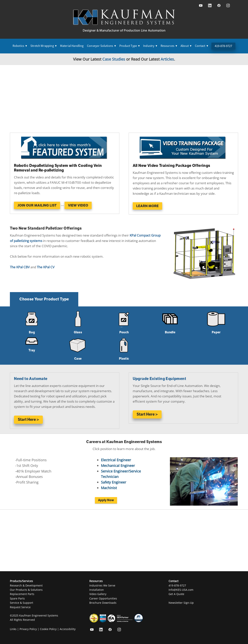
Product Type (130, 46)
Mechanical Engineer (118, 466)
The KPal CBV (20, 267)
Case (78, 359)
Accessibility (68, 629)
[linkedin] (210, 6)
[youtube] (201, 6)
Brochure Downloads (103, 603)
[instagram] (228, 6)
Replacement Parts (22, 594)
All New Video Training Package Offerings (171, 166)
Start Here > (28, 420)
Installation (97, 590)
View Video (78, 205)
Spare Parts (17, 598)
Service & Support (22, 603)
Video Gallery (98, 594)
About (186, 46)
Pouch (124, 332)
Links (13, 629)
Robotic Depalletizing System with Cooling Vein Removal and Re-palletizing (58, 168)
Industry (150, 46)
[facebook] (219, 6)
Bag (32, 332)
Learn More (147, 206)
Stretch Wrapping (43, 46)
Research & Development (26, 585)
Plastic (124, 359)
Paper (216, 332)
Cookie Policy (48, 629)
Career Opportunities (103, 598)
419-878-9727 (223, 46)
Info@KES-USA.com (181, 590)
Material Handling (72, 46)
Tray (32, 350)
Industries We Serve (102, 585)
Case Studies (114, 59)
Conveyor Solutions (101, 46)
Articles (167, 59)
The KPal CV (46, 267)
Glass (78, 332)
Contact (201, 46)
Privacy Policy (28, 629)
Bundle (170, 332)
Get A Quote (176, 594)
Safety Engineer (114, 482)
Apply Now (106, 500)
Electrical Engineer (116, 460)
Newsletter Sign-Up (181, 603)
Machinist (109, 488)
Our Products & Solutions (26, 590)
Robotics (20, 46)
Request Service (20, 607)
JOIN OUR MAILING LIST (37, 205)
